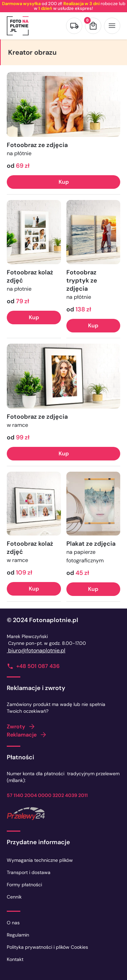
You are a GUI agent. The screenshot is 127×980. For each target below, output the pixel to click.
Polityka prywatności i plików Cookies (47, 947)
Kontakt (15, 959)
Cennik (14, 897)
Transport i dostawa (29, 872)
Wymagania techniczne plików (40, 860)
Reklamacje (22, 735)
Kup (64, 182)
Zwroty (16, 727)
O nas (13, 923)
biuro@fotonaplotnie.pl (36, 650)
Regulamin (18, 935)
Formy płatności (24, 885)
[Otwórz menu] (112, 26)
